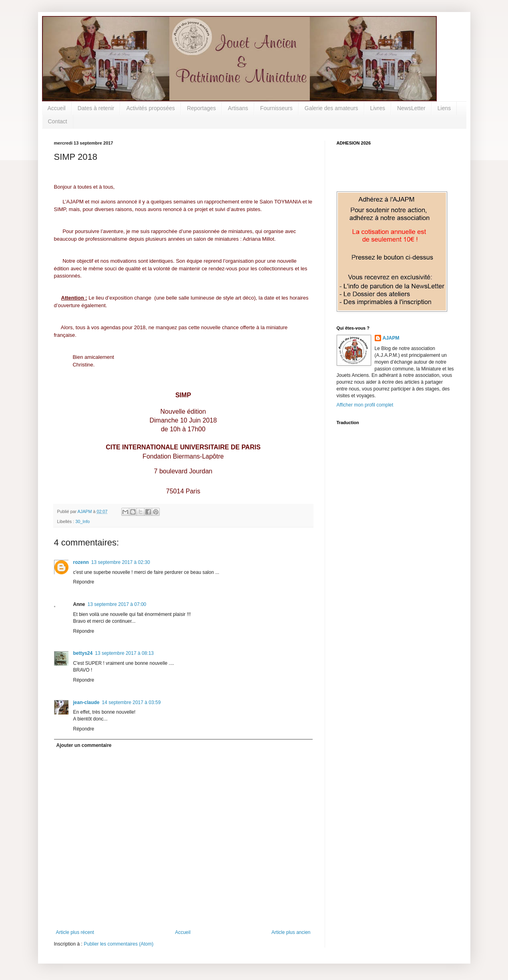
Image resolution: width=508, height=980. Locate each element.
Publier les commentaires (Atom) (118, 944)
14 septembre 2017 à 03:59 (132, 702)
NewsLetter (411, 108)
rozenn (81, 562)
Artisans (238, 108)
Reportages (201, 108)
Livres (378, 108)
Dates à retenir (96, 108)
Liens (444, 108)
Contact (58, 121)
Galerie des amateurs (331, 108)
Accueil (57, 108)
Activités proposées (150, 108)
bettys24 (83, 653)
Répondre (84, 582)
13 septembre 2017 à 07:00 (117, 604)
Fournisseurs (276, 108)
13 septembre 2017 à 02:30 (121, 562)
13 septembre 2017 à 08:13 (124, 653)
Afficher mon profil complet (365, 405)
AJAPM (391, 338)
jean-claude (86, 702)
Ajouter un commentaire (84, 745)
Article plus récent (75, 932)
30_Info (82, 521)
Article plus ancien (291, 932)
